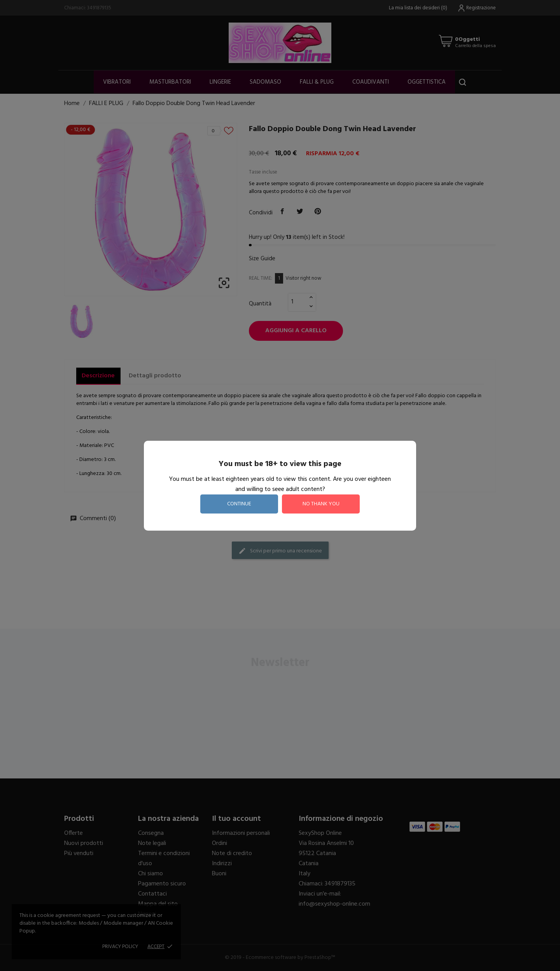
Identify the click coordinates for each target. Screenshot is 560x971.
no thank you (321, 504)
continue (239, 504)
